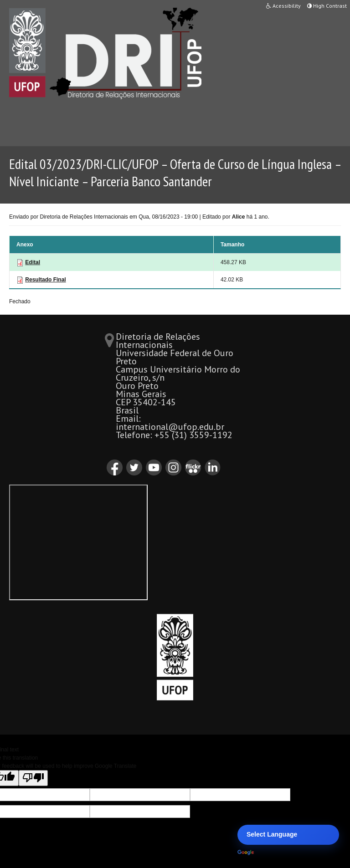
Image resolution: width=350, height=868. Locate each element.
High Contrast (327, 6)
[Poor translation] (33, 778)
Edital (33, 262)
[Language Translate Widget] (288, 835)
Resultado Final (45, 280)
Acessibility (283, 6)
